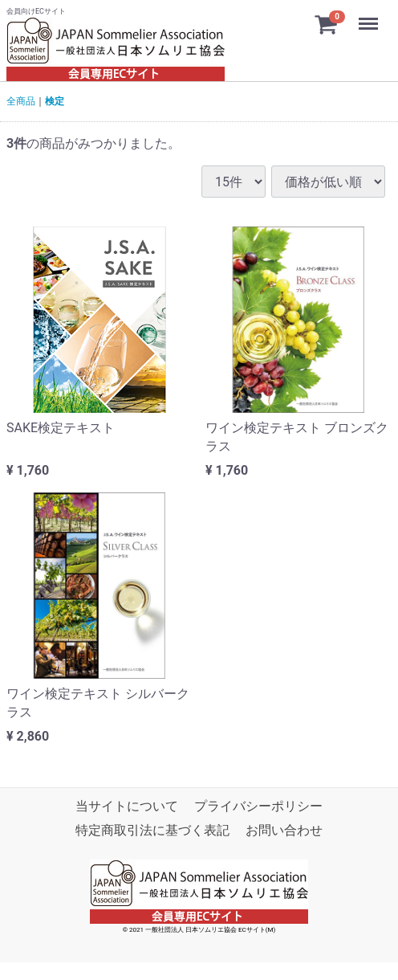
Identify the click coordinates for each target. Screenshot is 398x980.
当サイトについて (127, 806)
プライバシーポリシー (258, 806)
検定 (55, 101)
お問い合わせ (284, 830)
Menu (370, 16)
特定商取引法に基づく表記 (152, 830)
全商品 (21, 101)
